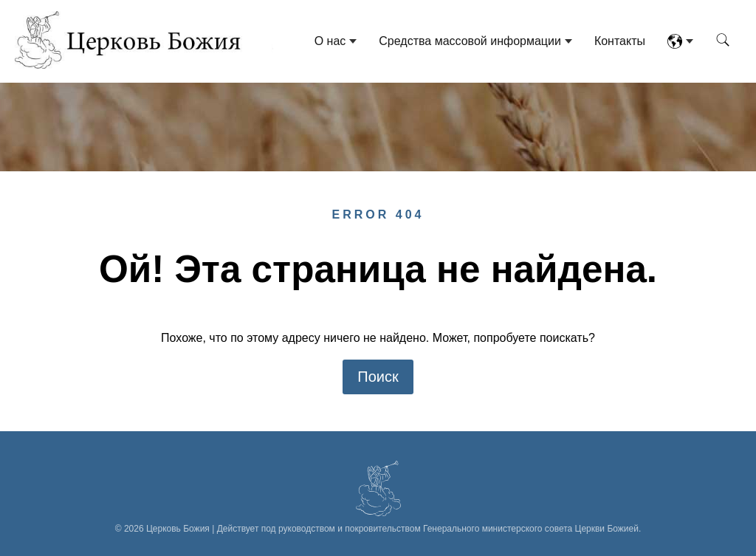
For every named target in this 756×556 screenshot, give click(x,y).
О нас (330, 41)
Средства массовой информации (470, 41)
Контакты (620, 41)
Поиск (378, 377)
